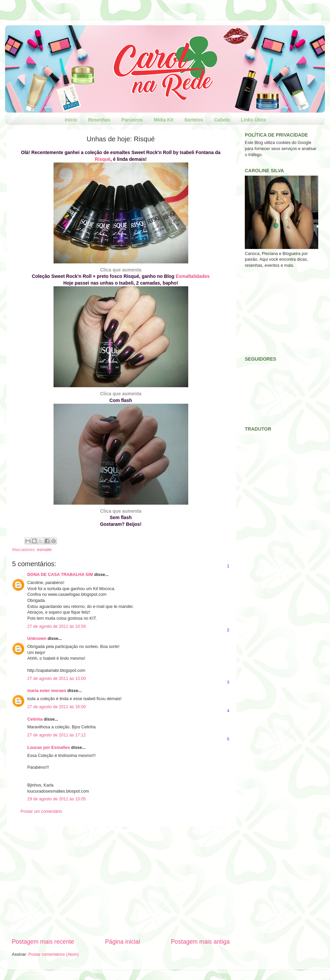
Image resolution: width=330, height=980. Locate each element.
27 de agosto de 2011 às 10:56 (57, 626)
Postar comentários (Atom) (54, 954)
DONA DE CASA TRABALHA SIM (60, 575)
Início (71, 120)
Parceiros (132, 120)
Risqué (102, 159)
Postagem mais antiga (200, 942)
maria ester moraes (47, 691)
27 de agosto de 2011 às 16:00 (57, 707)
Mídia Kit (164, 120)
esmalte (44, 550)
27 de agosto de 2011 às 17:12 (57, 735)
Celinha (35, 719)
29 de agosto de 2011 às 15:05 (57, 799)
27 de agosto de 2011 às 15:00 (57, 679)
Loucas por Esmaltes (49, 748)
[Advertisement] (121, 882)
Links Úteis (253, 120)
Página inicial (123, 942)
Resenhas (99, 120)
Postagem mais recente (43, 942)
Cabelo (222, 120)
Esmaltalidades (193, 276)
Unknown (37, 639)
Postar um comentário (41, 811)
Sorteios (194, 120)
